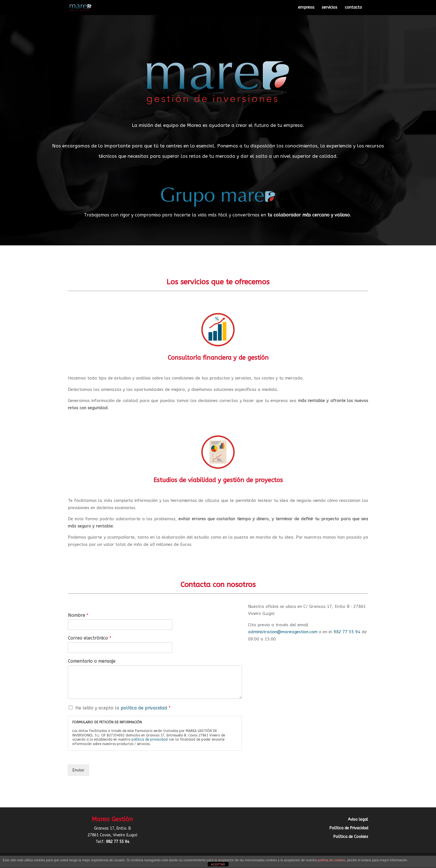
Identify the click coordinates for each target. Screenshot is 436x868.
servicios (330, 8)
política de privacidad (144, 708)
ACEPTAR (218, 864)
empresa (306, 8)
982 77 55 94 (347, 632)
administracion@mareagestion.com (283, 632)
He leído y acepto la (123, 708)
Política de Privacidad (349, 828)
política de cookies (332, 860)
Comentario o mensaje (92, 661)
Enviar (78, 770)
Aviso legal (358, 819)
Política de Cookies (351, 837)
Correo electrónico (90, 638)
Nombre (78, 615)
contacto (353, 8)
